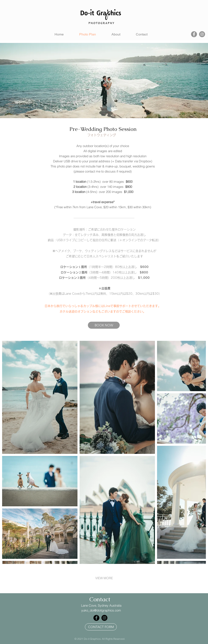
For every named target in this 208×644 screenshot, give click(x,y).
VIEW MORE (104, 578)
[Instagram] (202, 34)
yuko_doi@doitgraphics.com (101, 610)
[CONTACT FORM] (101, 627)
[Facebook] (194, 34)
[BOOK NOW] (104, 325)
